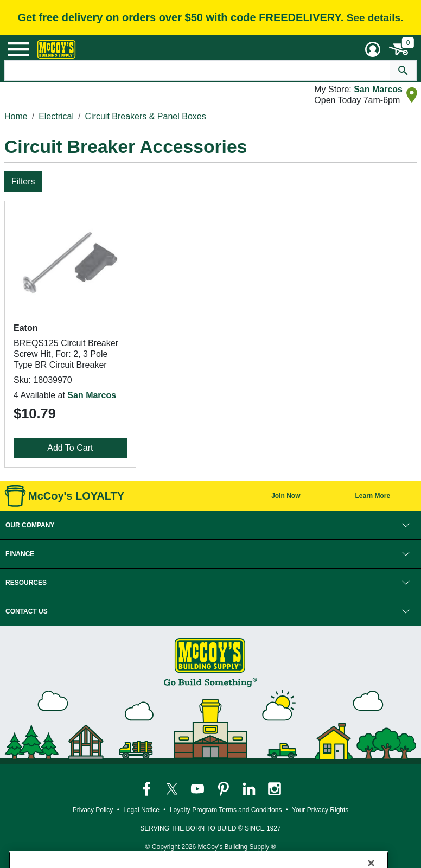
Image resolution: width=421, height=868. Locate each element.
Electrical (56, 116)
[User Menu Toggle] (373, 49)
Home (16, 116)
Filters (23, 181)
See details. (375, 18)
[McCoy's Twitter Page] (173, 788)
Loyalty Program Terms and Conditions (226, 810)
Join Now (286, 496)
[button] (210, 525)
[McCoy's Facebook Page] (147, 788)
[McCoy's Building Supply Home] (56, 49)
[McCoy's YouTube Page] (198, 788)
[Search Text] (197, 71)
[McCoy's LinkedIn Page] (250, 788)
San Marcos (378, 89)
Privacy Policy (93, 810)
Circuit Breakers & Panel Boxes (146, 116)
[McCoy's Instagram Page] (275, 788)
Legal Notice (141, 810)
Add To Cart (70, 448)
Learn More (372, 496)
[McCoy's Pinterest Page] (224, 788)
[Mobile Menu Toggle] (18, 49)
